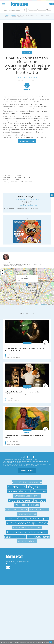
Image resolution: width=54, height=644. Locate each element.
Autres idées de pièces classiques (27, 519)
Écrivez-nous (27, 470)
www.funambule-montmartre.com (27, 206)
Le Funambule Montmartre (27, 78)
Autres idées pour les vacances (27, 532)
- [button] (2, 274)
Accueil (6, 15)
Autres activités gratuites (27, 487)
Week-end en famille (27, 541)
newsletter (52, 195)
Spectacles (13, 15)
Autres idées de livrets (27, 514)
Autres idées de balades (27, 505)
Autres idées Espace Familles (27, 496)
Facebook (52, 4)
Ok (51, 642)
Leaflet (36, 305)
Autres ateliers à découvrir (27, 491)
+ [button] (3, 271)
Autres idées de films (39, 509)
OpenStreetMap (44, 305)
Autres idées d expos (27, 500)
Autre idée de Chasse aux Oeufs (27, 482)
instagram (50, 4)
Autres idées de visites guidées (27, 528)
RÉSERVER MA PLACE (27, 141)
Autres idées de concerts (16, 509)
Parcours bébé (15, 537)
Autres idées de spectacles (27, 523)
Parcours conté (39, 537)
